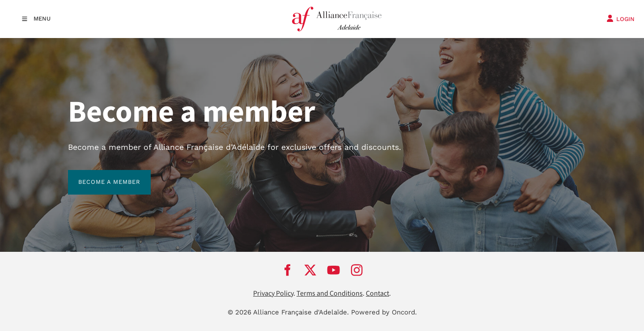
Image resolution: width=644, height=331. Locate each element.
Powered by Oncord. (384, 312)
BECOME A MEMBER (99, 175)
